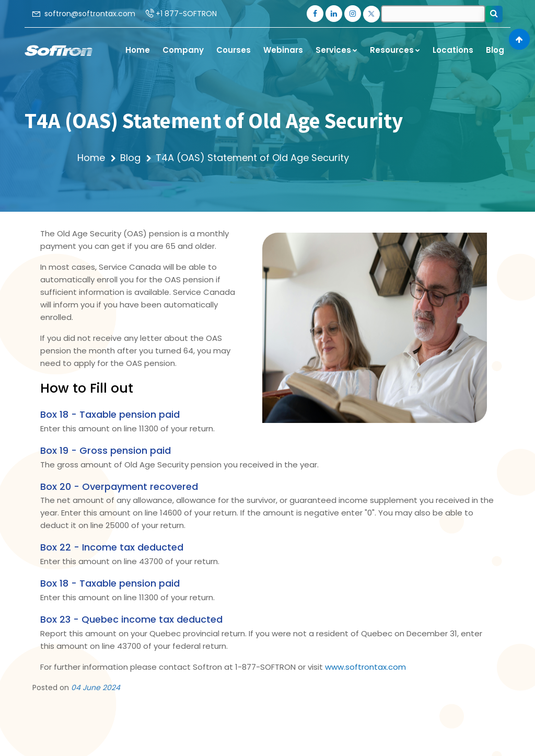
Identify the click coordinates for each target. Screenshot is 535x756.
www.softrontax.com (365, 667)
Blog (130, 158)
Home (91, 158)
